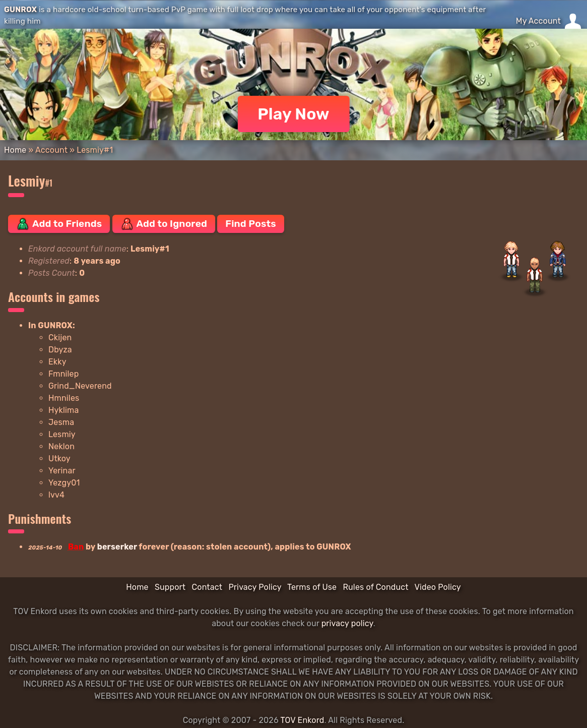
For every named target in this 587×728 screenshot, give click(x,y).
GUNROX (20, 10)
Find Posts (250, 224)
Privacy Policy (255, 587)
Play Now (293, 114)
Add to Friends (59, 224)
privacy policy (347, 623)
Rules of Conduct (375, 587)
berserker (117, 547)
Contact (207, 587)
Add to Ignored (164, 224)
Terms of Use (312, 587)
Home (15, 150)
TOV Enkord (302, 720)
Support (170, 587)
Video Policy (437, 587)
